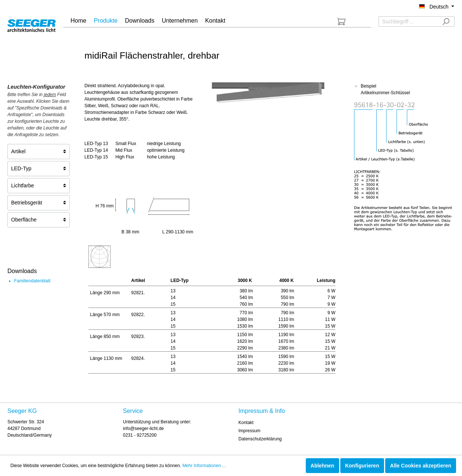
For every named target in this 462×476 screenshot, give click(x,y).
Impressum (250, 431)
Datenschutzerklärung (260, 439)
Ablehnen (322, 466)
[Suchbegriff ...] (408, 22)
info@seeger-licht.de (143, 429)
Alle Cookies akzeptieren (421, 466)
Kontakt (246, 423)
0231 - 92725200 (140, 435)
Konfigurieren (362, 466)
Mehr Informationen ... (204, 466)
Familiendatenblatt (32, 281)
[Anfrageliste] (341, 22)
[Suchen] (446, 22)
